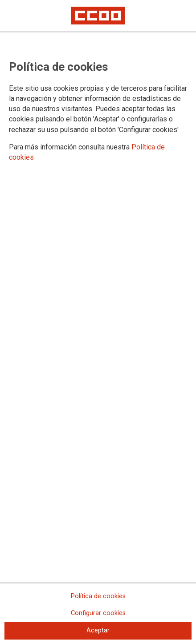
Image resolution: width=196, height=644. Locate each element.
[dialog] (98, 322)
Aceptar (98, 630)
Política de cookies (98, 596)
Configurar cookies (98, 613)
